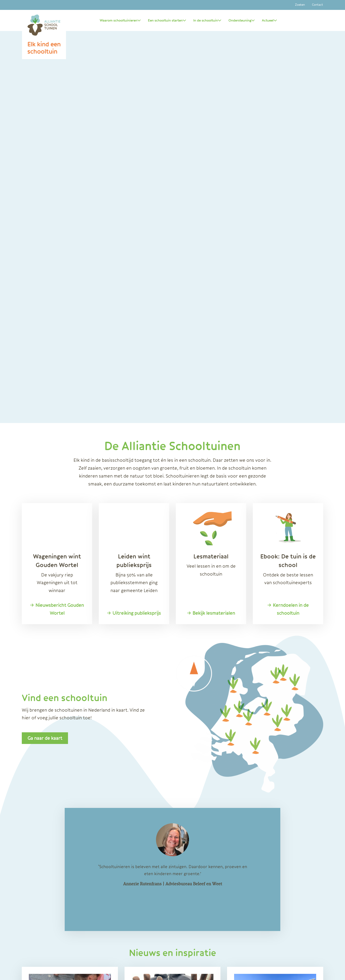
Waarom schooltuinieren (120, 21)
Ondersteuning (242, 21)
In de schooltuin (207, 21)
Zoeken (300, 5)
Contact (317, 5)
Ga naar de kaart (45, 738)
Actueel (269, 21)
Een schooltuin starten (167, 21)
